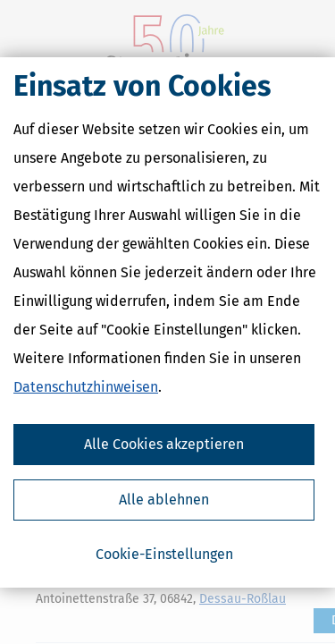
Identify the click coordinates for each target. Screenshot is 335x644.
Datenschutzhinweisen (86, 387)
